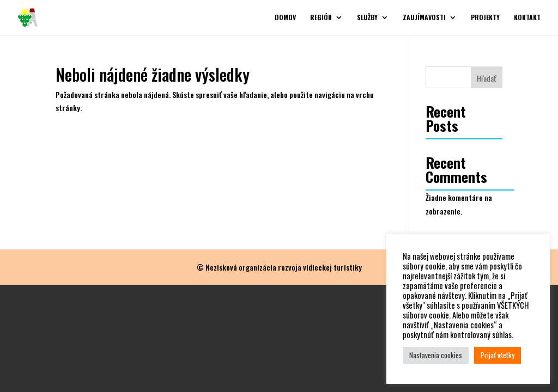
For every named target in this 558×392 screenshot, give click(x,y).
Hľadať (487, 78)
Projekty (485, 18)
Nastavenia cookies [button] (436, 355)
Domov (285, 18)
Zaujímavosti (424, 18)
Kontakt (527, 18)
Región (321, 18)
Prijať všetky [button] (498, 355)
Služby (367, 18)
